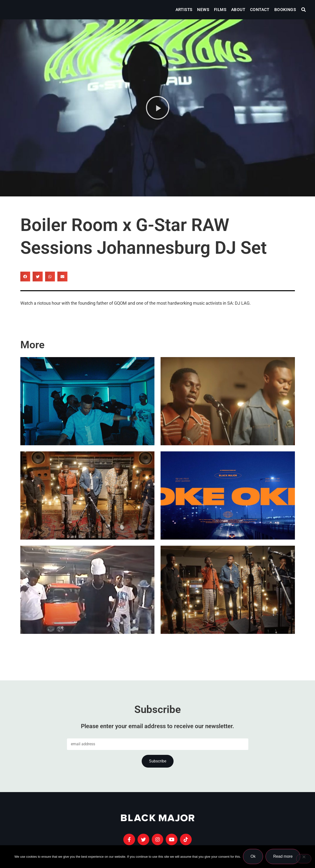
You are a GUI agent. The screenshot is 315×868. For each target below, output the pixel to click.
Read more (283, 857)
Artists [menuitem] (184, 10)
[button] (304, 10)
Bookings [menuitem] (285, 10)
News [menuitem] (203, 10)
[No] (304, 859)
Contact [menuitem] (260, 10)
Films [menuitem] (220, 10)
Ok (253, 857)
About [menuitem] (238, 10)
